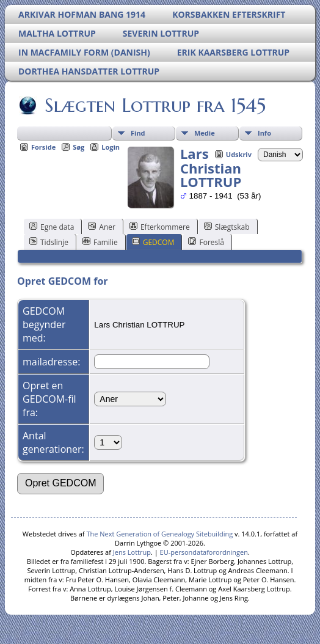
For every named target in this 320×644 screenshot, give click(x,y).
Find (138, 133)
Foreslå (206, 242)
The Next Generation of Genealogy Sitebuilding (159, 534)
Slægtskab (227, 227)
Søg (78, 147)
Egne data (52, 227)
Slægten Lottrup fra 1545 (154, 105)
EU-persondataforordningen (204, 552)
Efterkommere (160, 227)
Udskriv (239, 154)
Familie (100, 242)
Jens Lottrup (132, 552)
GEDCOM (153, 242)
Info (264, 133)
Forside (43, 147)
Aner (102, 227)
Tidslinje (49, 242)
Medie (205, 133)
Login (111, 147)
